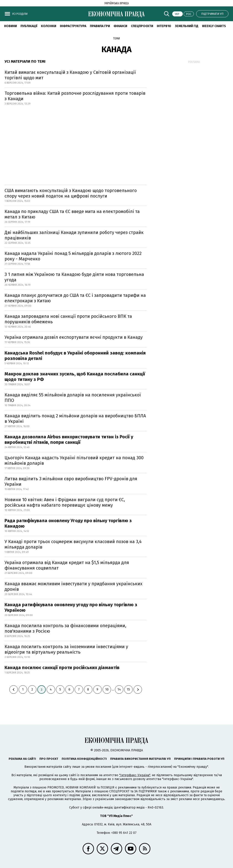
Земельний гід (187, 26)
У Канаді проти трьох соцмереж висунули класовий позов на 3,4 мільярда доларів (73, 544)
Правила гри (100, 26)
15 (128, 690)
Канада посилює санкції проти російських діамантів (62, 668)
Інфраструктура (73, 26)
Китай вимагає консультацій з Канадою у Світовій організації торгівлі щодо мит (70, 75)
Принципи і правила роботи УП (199, 759)
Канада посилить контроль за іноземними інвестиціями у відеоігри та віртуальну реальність (66, 649)
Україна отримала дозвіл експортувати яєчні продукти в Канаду (74, 337)
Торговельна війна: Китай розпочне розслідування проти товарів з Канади (75, 96)
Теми (116, 39)
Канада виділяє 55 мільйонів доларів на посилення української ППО (73, 398)
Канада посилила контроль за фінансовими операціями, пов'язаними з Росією (65, 628)
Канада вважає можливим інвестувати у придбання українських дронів (73, 586)
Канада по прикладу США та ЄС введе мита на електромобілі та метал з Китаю (72, 214)
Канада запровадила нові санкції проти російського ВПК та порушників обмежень (68, 319)
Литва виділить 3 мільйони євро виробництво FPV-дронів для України (71, 481)
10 (107, 690)
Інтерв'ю (164, 26)
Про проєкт (49, 759)
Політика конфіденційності (84, 759)
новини (10, 26)
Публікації (29, 26)
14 (119, 690)
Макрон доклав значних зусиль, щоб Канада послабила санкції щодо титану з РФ (75, 377)
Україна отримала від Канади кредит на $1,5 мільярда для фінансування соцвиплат (67, 565)
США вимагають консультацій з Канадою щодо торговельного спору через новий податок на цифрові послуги (71, 193)
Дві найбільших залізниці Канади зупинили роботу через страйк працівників (74, 235)
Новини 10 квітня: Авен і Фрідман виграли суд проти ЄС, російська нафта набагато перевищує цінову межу (65, 502)
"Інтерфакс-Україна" (135, 775)
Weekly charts (214, 26)
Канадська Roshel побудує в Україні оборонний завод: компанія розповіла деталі (75, 356)
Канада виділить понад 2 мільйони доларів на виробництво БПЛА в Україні (75, 419)
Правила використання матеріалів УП (140, 759)
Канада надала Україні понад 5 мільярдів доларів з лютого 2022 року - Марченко (73, 256)
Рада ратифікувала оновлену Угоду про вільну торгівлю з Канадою (68, 523)
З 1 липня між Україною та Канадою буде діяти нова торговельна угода (74, 277)
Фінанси (120, 26)
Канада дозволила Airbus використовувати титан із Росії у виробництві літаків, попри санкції (69, 439)
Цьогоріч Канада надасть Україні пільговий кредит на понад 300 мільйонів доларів (74, 460)
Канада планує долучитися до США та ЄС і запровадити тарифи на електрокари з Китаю (75, 298)
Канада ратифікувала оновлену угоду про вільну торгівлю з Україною (71, 607)
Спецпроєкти (142, 26)
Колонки (49, 26)
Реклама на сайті (22, 759)
